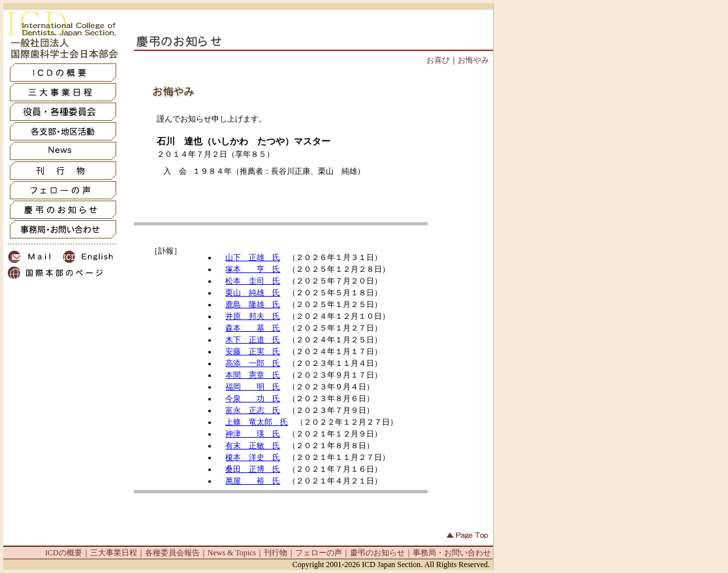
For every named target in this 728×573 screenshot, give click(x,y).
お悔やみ (473, 60)
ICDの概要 (64, 553)
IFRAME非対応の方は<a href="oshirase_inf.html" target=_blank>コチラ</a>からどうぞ (281, 356)
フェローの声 (319, 553)
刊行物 (276, 553)
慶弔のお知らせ (377, 553)
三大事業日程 (114, 553)
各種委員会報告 (172, 553)
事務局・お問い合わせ (452, 553)
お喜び (438, 60)
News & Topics (232, 553)
